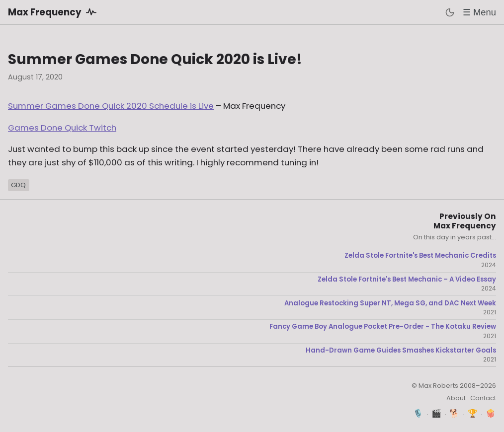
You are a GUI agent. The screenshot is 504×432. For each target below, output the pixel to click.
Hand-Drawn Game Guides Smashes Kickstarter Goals (401, 351)
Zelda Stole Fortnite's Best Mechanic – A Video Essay (407, 280)
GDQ (18, 185)
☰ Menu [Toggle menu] (479, 12)
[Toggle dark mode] (450, 12)
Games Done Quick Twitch (62, 128)
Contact (483, 398)
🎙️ (418, 413)
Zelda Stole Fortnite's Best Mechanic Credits (420, 256)
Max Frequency (54, 12)
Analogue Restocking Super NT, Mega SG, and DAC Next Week (390, 303)
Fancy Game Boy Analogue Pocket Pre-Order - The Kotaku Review (383, 327)
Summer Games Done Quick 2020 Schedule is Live (111, 106)
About (456, 398)
